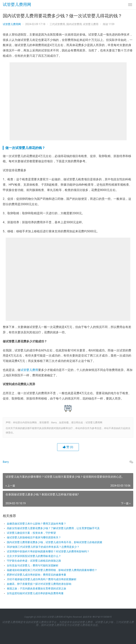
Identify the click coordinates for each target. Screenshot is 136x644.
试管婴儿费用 (91, 24)
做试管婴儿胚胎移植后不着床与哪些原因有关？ (34, 537)
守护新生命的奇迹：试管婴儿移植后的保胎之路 (34, 561)
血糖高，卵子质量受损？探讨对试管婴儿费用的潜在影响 (39, 584)
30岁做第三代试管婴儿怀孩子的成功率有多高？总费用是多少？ (43, 547)
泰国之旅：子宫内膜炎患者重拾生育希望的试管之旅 (36, 589)
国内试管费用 (74, 24)
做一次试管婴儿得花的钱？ (25, 148)
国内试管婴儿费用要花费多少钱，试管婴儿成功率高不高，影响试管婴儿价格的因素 (55, 542)
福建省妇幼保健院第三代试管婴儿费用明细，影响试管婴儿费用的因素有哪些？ (52, 570)
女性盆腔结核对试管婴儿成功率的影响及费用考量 (35, 593)
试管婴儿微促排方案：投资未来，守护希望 (31, 533)
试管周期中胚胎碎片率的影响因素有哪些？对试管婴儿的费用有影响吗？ (48, 551)
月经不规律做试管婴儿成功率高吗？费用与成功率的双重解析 (42, 579)
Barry (6, 462)
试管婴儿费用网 (17, 5)
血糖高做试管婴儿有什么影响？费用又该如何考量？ (36, 524)
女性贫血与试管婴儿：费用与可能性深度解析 (33, 565)
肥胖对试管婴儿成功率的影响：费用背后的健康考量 (36, 575)
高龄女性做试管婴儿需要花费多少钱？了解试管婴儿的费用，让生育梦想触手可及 (53, 528)
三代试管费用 (57, 24)
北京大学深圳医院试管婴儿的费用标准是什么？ (34, 556)
